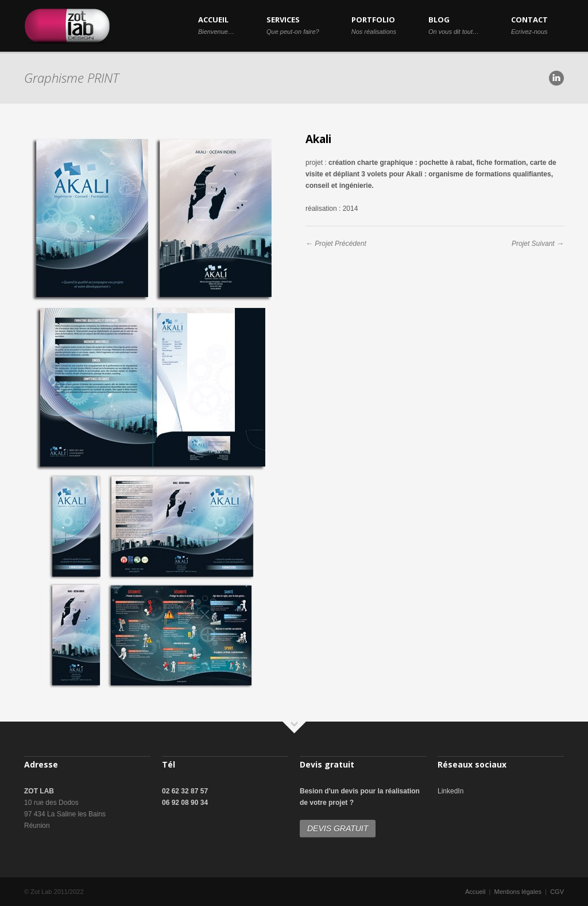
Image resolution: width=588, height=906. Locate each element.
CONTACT (529, 25)
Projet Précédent (340, 244)
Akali (318, 139)
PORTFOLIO (374, 25)
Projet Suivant (533, 244)
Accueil (475, 892)
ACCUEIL (216, 25)
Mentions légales (518, 892)
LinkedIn (450, 791)
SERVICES (293, 25)
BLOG (454, 25)
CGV (557, 892)
